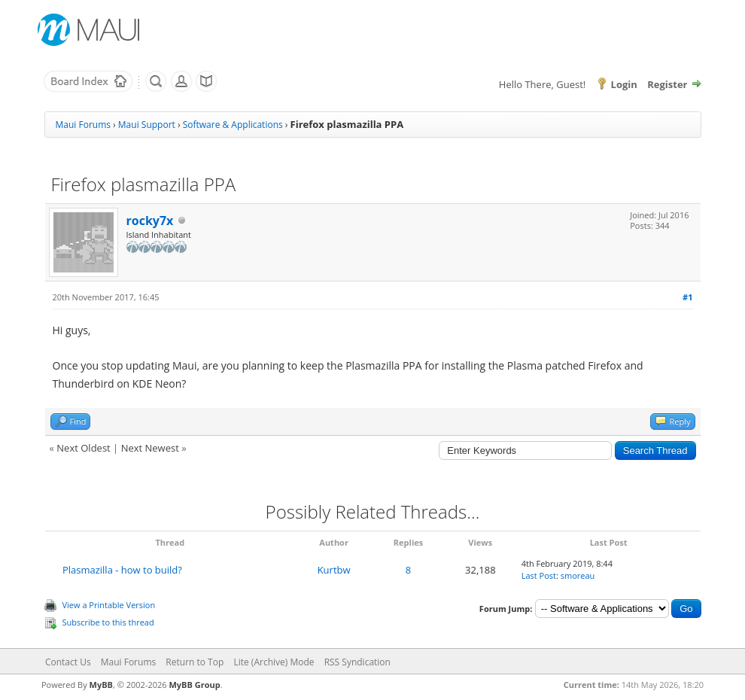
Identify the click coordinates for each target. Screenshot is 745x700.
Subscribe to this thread (108, 622)
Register (667, 84)
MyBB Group (194, 685)
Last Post (539, 575)
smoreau (578, 575)
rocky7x (150, 221)
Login (624, 84)
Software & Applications (233, 125)
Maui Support (147, 125)
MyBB (101, 685)
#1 (687, 297)
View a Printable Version (109, 605)
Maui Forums (83, 125)
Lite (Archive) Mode (274, 662)
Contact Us (68, 662)
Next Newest (150, 448)
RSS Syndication (357, 662)
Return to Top (195, 662)
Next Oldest (83, 448)
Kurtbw (334, 570)
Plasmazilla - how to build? (122, 570)
